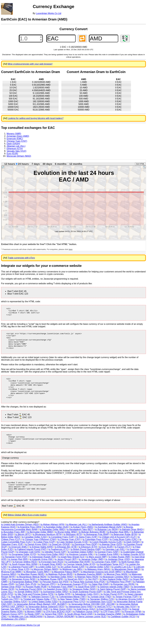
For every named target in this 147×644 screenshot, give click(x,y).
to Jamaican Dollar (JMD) (91, 575)
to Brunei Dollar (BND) (66, 547)
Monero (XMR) (14, 134)
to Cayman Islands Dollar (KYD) (80, 580)
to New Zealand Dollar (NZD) (114, 595)
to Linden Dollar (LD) (46, 582)
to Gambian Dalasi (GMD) (81, 567)
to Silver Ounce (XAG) (61, 624)
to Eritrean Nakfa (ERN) (41, 562)
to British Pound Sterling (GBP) (86, 565)
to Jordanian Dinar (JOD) (118, 575)
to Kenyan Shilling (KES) (25, 577)
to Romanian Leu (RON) (123, 600)
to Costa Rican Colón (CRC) (124, 555)
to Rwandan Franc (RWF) (61, 602)
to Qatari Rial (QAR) (99, 600)
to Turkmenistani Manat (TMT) (71, 612)
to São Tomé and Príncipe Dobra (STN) (34, 610)
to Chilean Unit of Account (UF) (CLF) (118, 552)
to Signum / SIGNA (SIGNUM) (59, 632)
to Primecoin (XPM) (132, 627)
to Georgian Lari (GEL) (114, 565)
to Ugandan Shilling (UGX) (14, 617)
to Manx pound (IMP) (97, 572)
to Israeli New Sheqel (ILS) (71, 572)
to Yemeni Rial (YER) (53, 629)
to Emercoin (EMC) (19, 562)
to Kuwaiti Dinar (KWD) (51, 580)
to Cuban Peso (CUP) (44, 557)
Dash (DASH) (13, 144)
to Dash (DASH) (132, 557)
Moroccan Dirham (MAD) (19, 156)
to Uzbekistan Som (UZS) (100, 617)
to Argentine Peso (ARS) (30, 542)
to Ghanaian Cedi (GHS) (28, 567)
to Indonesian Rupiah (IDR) (43, 572)
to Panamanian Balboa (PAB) (24, 597)
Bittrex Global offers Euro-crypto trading (27, 530)
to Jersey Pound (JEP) (66, 575)
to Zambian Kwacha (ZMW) (108, 629)
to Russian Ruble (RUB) (35, 602)
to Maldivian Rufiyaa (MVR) (59, 590)
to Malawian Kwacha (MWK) (88, 590)
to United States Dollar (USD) (43, 617)
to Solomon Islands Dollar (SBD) (113, 602)
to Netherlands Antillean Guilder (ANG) (108, 540)
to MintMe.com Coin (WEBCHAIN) (26, 632)
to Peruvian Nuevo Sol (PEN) (54, 597)
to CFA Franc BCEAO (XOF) (57, 627)
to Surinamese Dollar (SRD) (54, 607)
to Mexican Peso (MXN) (116, 590)
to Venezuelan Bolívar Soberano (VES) (45, 622)
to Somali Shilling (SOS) (27, 607)
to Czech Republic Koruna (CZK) (106, 557)
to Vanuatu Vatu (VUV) (125, 622)
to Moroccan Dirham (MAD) (45, 585)
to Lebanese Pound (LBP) (21, 582)
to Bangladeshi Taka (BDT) (80, 545)
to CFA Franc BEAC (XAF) (36, 624)
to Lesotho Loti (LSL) (122, 582)
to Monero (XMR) (33, 627)
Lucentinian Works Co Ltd (49, 13)
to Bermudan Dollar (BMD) (40, 547)
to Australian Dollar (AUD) (56, 542)
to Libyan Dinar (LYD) (19, 585)
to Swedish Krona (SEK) (56, 605)
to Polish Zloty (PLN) (26, 600)
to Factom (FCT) (123, 562)
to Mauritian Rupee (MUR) (31, 590)
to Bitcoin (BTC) (23, 550)
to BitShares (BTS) (73, 550)
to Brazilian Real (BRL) (118, 547)
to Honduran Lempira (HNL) (80, 570)
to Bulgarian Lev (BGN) (106, 545)
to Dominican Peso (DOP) (85, 560)
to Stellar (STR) (63, 610)
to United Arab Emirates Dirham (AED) (20, 540)
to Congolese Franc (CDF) (62, 552)
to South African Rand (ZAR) (79, 629)
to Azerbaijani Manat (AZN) (108, 542)
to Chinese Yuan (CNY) (69, 555)
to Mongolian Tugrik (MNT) (37, 587)
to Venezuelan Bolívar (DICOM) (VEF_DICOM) (92, 619)
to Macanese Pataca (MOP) (65, 587)
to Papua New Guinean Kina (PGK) (88, 597)
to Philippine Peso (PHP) (119, 597)
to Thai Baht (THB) (18, 612)
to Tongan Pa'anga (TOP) (125, 612)
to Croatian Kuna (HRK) (107, 570)
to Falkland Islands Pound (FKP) (31, 565)
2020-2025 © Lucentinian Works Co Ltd (20, 640)
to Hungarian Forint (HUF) (15, 572)
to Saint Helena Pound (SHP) (112, 605)
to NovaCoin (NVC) (75, 595)
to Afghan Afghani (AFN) (53, 540)
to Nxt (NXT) (92, 595)
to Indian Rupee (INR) (120, 572)
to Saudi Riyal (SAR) (86, 602)
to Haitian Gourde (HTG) (133, 570)
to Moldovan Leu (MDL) (71, 585)
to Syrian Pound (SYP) (112, 610)
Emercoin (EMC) (15, 139)
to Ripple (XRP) (33, 629)
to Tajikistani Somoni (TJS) (42, 612)
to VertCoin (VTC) (103, 622)
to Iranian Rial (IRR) (18, 575)
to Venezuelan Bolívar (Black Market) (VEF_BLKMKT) (41, 619)
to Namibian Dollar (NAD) (61, 592)
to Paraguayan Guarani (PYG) (73, 600)
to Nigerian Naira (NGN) (87, 592)
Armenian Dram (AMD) (18, 136)
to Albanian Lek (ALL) (77, 540)
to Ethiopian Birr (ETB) (66, 562)
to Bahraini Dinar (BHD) (131, 545)
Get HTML (140, 164)
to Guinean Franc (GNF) (107, 567)
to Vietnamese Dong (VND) (79, 622)
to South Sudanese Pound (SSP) (86, 607)
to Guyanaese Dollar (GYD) (23, 570)
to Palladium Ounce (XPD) (86, 627)
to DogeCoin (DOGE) (60, 560)
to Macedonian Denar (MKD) (126, 585)
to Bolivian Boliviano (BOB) (92, 547)
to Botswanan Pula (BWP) (97, 550)
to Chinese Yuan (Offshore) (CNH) (39, 555)
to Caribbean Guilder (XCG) (122, 632)
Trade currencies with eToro (21, 258)
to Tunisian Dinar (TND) (100, 612)
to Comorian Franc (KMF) (105, 577)
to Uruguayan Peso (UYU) (73, 617)
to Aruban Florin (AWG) (82, 542)
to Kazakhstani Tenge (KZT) (111, 580)
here (71, 249)
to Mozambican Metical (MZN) (32, 592)
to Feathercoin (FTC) (59, 565)
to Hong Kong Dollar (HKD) (51, 570)
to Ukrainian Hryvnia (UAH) (129, 614)
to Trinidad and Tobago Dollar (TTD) (38, 614)
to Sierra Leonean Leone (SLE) (91, 632)
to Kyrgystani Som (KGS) (51, 577)
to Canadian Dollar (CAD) (34, 552)
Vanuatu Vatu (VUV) (17, 151)
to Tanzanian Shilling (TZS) (101, 614)
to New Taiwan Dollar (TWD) (72, 614)
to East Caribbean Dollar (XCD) (112, 624)
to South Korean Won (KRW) (24, 580)
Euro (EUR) (12, 154)
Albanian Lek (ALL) (16, 146)
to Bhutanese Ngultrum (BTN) (47, 550)
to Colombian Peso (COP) (95, 555)
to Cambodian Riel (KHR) (78, 577)
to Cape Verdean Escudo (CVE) (73, 557)
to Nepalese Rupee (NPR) (50, 595)
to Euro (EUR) (106, 562)
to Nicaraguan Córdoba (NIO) (115, 592)
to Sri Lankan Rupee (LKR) (71, 582)
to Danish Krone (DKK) (36, 560)
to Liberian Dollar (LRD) (98, 582)
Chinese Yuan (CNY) (17, 141)
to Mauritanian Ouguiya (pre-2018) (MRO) (101, 587)
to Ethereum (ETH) (88, 562)
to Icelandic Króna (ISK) (41, 575)
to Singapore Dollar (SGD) (83, 605)
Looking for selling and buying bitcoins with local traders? (36, 118)
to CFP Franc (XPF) (111, 627)
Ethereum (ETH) (15, 149)
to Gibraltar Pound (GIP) (54, 567)
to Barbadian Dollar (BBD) (52, 545)
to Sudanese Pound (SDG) (29, 605)
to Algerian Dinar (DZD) (111, 560)
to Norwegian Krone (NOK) (23, 595)
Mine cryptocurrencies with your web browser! (30, 64)
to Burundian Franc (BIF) (13, 547)
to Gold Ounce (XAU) (85, 624)
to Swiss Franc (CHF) (87, 552)
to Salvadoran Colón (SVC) (86, 610)
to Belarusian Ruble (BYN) (124, 550)
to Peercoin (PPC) (47, 600)
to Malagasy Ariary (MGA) (97, 585)
